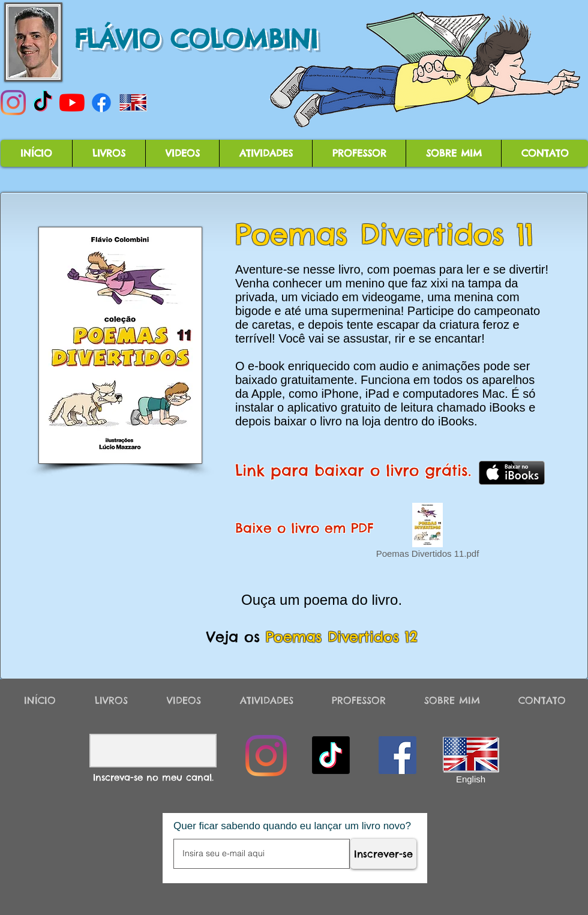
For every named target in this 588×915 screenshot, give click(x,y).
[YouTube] (72, 103)
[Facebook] (101, 103)
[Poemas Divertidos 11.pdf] (427, 533)
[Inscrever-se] (383, 854)
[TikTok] (43, 103)
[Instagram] (13, 103)
